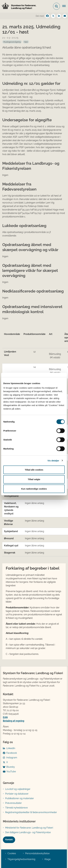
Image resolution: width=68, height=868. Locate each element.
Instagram (12, 758)
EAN (5, 717)
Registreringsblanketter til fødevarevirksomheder (31, 812)
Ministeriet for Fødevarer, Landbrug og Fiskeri (29, 828)
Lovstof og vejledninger (18, 789)
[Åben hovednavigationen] (65, 6)
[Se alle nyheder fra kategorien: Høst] (26, 42)
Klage (48, 859)
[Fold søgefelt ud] (56, 6)
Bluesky (11, 767)
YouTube (11, 771)
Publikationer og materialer (20, 798)
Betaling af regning (14, 721)
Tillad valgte (34, 479)
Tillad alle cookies (34, 470)
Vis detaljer (53, 460)
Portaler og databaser (17, 794)
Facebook (12, 753)
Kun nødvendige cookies (34, 489)
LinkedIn (11, 748)
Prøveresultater (13, 803)
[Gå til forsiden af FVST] (18, 6)
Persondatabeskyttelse (37, 853)
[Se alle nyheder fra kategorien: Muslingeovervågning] (12, 42)
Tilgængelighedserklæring (21, 859)
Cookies (12, 853)
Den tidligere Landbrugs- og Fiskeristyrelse (28, 832)
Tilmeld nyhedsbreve (16, 808)
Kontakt (9, 840)
